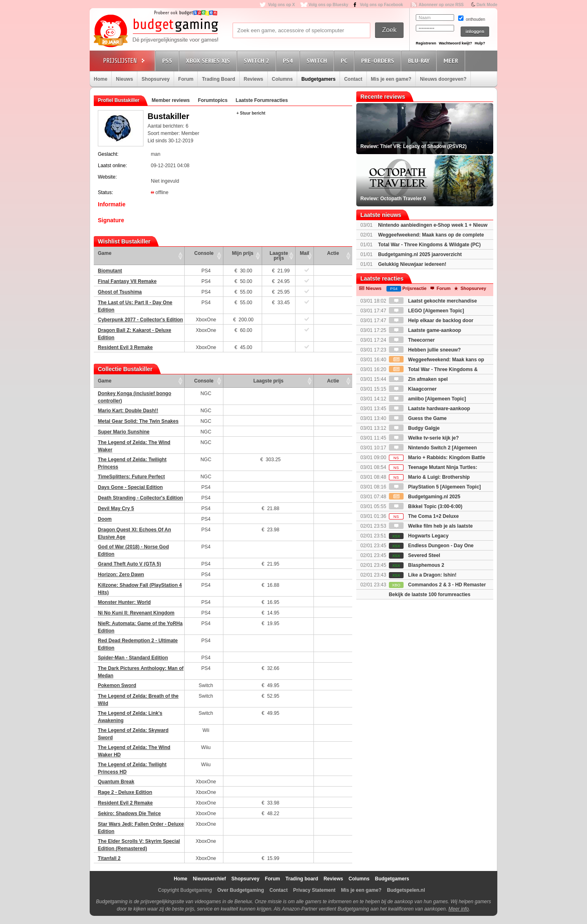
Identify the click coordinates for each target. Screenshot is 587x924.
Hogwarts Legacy (419, 536)
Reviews (254, 79)
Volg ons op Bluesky (329, 5)
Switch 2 (258, 61)
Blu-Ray (420, 61)
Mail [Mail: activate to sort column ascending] (305, 253)
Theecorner (412, 340)
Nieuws (124, 79)
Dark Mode (487, 5)
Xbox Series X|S (209, 61)
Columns (282, 79)
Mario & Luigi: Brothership (429, 477)
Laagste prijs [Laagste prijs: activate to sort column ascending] (279, 256)
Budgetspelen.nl (406, 890)
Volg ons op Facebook (382, 5)
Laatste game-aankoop (425, 330)
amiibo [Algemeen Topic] (427, 399)
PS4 (289, 61)
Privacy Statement (314, 890)
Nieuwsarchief (209, 879)
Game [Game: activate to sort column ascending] (105, 253)
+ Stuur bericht (251, 113)
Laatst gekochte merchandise (433, 301)
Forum (186, 79)
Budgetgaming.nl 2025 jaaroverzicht (420, 254)
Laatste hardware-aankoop (429, 409)
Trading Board (218, 79)
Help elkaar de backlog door (431, 321)
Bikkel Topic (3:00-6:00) (426, 506)
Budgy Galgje (414, 428)
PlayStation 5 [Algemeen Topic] (435, 487)
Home (100, 79)
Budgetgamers (318, 79)
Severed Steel (415, 555)
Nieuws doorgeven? (443, 79)
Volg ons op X (281, 5)
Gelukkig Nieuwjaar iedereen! (412, 264)
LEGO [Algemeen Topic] (426, 311)
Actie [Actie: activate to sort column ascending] (333, 253)
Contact (353, 79)
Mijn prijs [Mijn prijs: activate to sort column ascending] (243, 253)
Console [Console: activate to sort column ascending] (204, 253)
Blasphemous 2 (417, 565)
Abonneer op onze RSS (441, 5)
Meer (452, 61)
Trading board (302, 879)
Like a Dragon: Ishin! (423, 575)
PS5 (168, 61)
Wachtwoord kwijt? (455, 43)
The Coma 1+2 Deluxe (424, 516)
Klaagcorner (413, 389)
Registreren (426, 43)
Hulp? (480, 43)
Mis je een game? (391, 79)
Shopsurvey (156, 79)
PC (345, 61)
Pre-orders (379, 61)
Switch (318, 61)
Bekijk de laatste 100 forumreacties (430, 595)
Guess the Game (418, 418)
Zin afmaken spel (418, 379)
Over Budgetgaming (241, 890)
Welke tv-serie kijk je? (424, 438)
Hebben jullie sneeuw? (425, 350)
